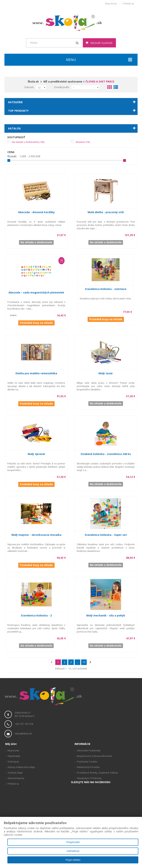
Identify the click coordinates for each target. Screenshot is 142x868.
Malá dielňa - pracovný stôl (106, 212)
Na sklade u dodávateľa (28, 142)
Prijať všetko (73, 860)
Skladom (83, 142)
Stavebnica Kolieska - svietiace (106, 289)
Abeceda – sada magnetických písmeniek (36, 292)
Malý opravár (36, 454)
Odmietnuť (73, 851)
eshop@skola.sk (23, 734)
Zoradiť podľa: (62, 87)
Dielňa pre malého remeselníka (36, 373)
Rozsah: (12, 156)
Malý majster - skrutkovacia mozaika (36, 535)
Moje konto (111, 4)
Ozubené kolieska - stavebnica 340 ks (106, 454)
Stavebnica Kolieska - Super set (106, 535)
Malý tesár (106, 373)
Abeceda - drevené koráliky (36, 212)
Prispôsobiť (73, 842)
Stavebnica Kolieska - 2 (36, 615)
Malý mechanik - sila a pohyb (106, 615)
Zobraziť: (29, 87)
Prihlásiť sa (128, 4)
